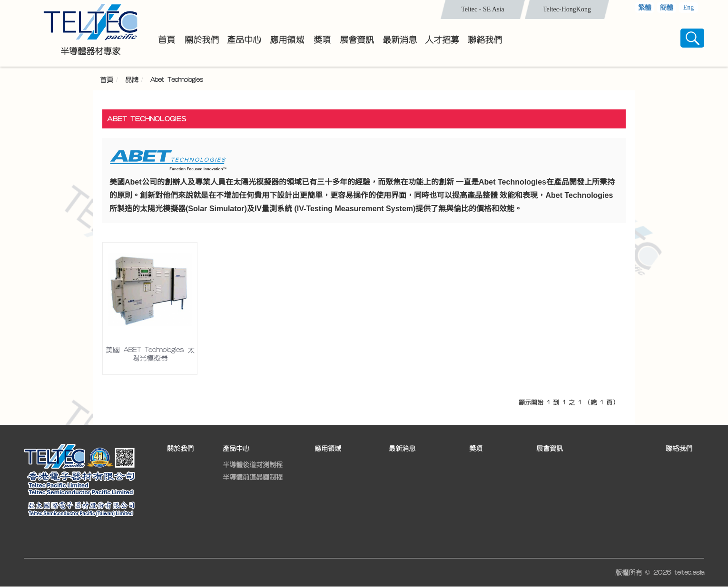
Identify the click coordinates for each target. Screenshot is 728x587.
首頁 (107, 80)
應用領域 (328, 449)
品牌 (132, 80)
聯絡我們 (679, 449)
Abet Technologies (177, 80)
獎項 (476, 449)
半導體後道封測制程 (253, 465)
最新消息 (402, 449)
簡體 (667, 8)
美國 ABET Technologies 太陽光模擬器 (150, 354)
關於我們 (180, 449)
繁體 (645, 8)
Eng (689, 7)
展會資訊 (550, 449)
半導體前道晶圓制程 (253, 477)
